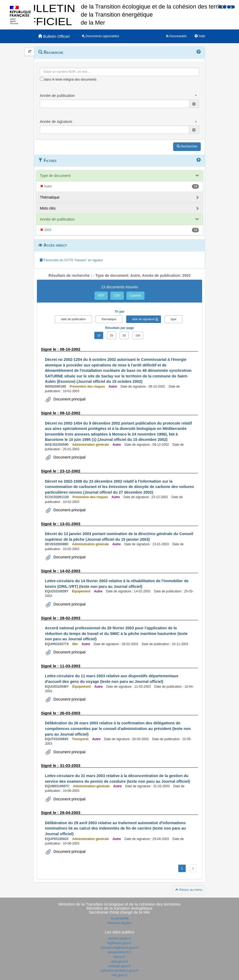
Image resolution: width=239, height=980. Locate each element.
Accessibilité (119, 918)
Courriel (135, 296)
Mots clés (48, 208)
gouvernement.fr (119, 952)
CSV (117, 296)
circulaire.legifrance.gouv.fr (119, 948)
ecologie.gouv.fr (120, 966)
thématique (109, 319)
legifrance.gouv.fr (119, 943)
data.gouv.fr (119, 962)
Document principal (69, 399)
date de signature (144, 319)
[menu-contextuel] (42, 79)
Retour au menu (189, 890)
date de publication (73, 319)
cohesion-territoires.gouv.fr (119, 971)
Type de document (55, 176)
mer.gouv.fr (119, 975)
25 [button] (112, 335)
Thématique (50, 197)
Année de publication (57, 219)
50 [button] (124, 335)
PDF (101, 296)
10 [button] (99, 335)
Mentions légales (119, 923)
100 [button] (138, 335)
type (174, 319)
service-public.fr (119, 939)
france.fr (119, 957)
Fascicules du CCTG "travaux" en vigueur (71, 260)
